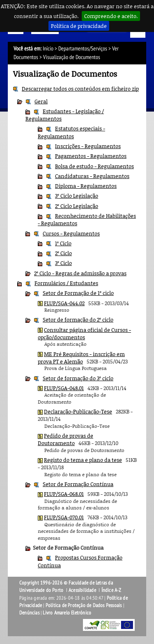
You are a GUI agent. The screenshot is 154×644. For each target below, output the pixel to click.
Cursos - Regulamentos (71, 233)
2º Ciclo (63, 253)
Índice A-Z (111, 590)
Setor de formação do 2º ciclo (78, 320)
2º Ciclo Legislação (77, 206)
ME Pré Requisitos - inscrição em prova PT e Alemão (81, 358)
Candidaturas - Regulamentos (92, 176)
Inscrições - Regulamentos (88, 146)
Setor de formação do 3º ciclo (78, 378)
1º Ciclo (63, 243)
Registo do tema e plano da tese (83, 460)
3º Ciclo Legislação (77, 196)
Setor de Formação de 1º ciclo (78, 293)
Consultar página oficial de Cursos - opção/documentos (84, 333)
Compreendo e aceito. (111, 16)
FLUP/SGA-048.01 (64, 388)
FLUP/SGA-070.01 (64, 517)
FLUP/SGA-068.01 (64, 494)
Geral (41, 101)
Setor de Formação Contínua (78, 484)
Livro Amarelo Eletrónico (67, 613)
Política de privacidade (79, 26)
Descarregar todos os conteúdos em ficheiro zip (80, 89)
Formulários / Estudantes (66, 283)
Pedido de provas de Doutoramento (66, 439)
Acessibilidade (82, 590)
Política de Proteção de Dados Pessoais (84, 605)
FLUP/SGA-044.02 (64, 303)
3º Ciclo (63, 263)
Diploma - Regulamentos (86, 186)
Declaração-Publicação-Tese (78, 411)
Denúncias (29, 613)
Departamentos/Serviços (83, 49)
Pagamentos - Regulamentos (91, 156)
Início (48, 49)
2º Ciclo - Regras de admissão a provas (80, 273)
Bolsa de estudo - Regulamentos (94, 166)
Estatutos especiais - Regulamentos (71, 132)
